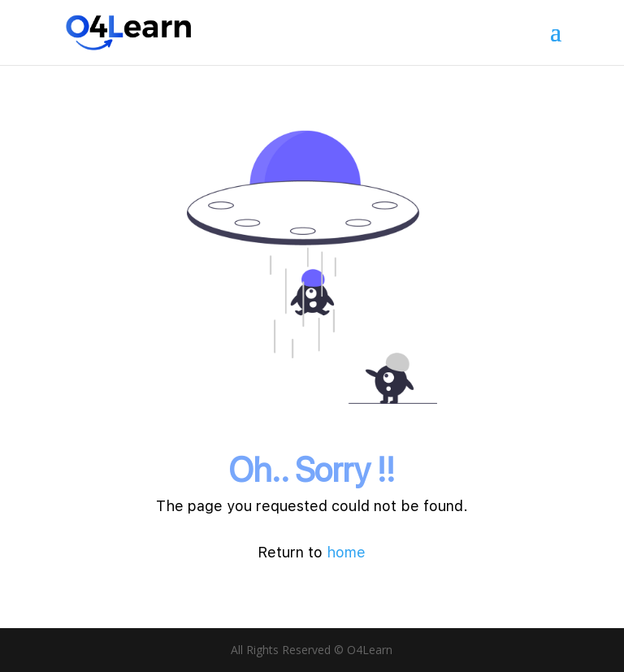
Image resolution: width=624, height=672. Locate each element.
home (346, 552)
